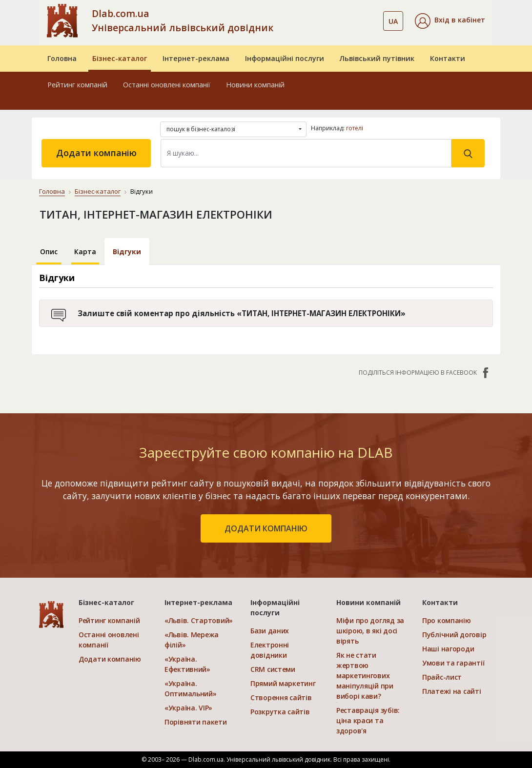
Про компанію (447, 620)
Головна (62, 58)
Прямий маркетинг (283, 683)
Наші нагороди (448, 649)
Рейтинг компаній (77, 85)
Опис (49, 252)
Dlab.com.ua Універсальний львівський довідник (183, 20)
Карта (85, 252)
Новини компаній (255, 85)
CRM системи (273, 669)
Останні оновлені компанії (167, 85)
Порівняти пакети (196, 722)
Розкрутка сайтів (280, 712)
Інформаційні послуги (285, 58)
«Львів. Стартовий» (199, 620)
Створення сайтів (281, 697)
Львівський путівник (377, 58)
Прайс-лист (442, 677)
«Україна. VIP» (188, 708)
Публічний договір (454, 635)
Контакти (448, 58)
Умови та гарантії (453, 663)
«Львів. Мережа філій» (192, 640)
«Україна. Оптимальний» (191, 688)
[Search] (306, 153)
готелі (355, 128)
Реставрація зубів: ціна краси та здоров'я (368, 720)
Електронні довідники (270, 650)
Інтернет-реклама (196, 58)
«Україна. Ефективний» (187, 664)
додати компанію (266, 528)
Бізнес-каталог (120, 58)
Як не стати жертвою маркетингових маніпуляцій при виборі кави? (365, 676)
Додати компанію (96, 153)
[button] (450, 21)
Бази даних (270, 631)
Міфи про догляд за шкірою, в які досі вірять (370, 631)
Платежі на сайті (452, 691)
